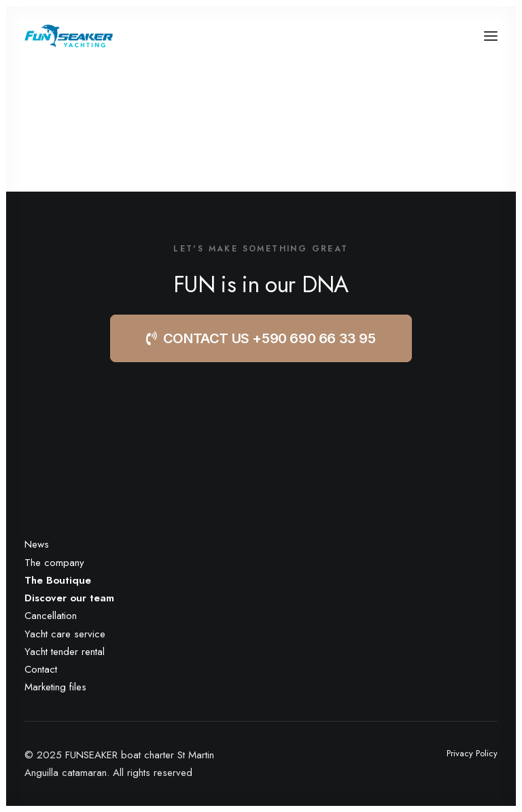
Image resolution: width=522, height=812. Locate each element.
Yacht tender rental (65, 652)
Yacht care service (65, 634)
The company (54, 563)
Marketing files (55, 687)
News (37, 544)
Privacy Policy (472, 753)
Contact (41, 669)
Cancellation (51, 616)
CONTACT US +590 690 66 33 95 (261, 338)
